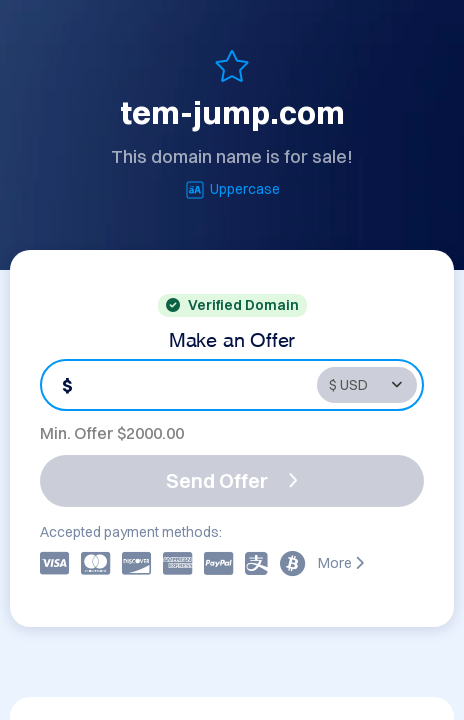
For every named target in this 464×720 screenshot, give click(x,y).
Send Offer (232, 480)
